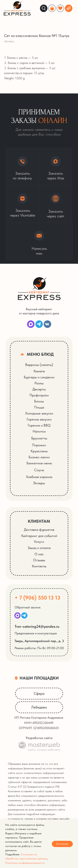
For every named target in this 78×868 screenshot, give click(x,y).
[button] (56, 204)
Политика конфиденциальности (25, 863)
